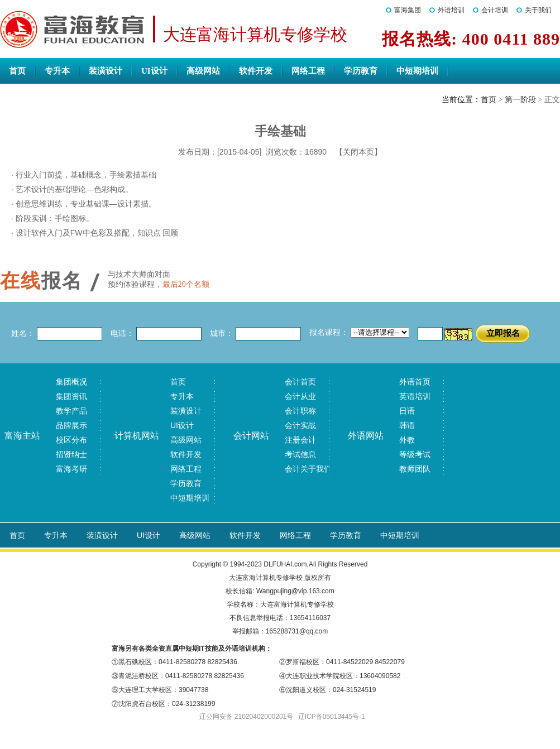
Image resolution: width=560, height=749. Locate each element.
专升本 (57, 71)
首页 (17, 71)
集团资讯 (71, 396)
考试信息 (300, 454)
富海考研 (71, 469)
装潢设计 (106, 71)
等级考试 (415, 454)
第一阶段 (520, 100)
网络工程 (308, 71)
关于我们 (538, 10)
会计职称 (300, 411)
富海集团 (408, 10)
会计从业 (300, 396)
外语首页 (415, 382)
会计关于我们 (308, 469)
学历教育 (361, 71)
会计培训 (495, 10)
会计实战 (300, 425)
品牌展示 (71, 425)
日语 (407, 411)
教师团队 (415, 469)
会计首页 (300, 382)
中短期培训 (417, 71)
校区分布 (71, 440)
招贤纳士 (71, 454)
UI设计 (154, 71)
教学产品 (71, 411)
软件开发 (256, 71)
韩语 (407, 425)
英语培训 (415, 396)
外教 (407, 440)
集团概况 (71, 382)
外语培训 (451, 10)
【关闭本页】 (358, 152)
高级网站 (203, 71)
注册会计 (300, 440)
